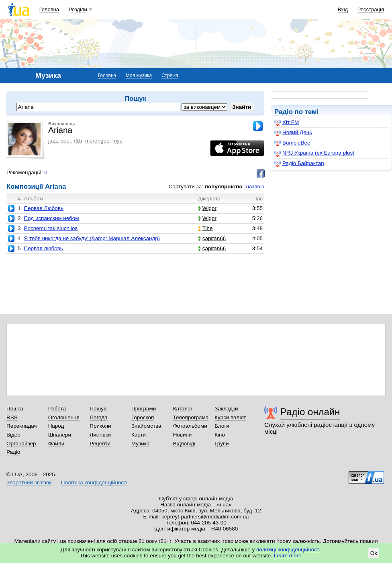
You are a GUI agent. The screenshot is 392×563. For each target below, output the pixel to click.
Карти (139, 435)
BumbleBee (292, 143)
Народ (56, 426)
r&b (78, 141)
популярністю (224, 187)
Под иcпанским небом (51, 218)
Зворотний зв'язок (29, 482)
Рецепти (100, 444)
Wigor (207, 208)
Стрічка (170, 75)
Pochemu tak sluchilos (51, 228)
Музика (140, 444)
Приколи (100, 426)
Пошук (98, 409)
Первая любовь (43, 248)
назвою (255, 187)
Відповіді (184, 444)
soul (66, 141)
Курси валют (230, 417)
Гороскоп (143, 417)
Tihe (205, 228)
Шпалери (60, 435)
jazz (53, 141)
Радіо (284, 112)
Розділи (78, 9)
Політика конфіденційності (94, 482)
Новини (183, 435)
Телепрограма (191, 417)
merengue (97, 141)
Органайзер (21, 444)
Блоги (222, 426)
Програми (144, 409)
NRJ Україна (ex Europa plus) (314, 153)
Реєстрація (371, 9)
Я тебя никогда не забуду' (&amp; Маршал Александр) (92, 238)
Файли (56, 444)
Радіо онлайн (310, 412)
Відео (13, 435)
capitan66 (212, 238)
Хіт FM (287, 122)
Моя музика (139, 75)
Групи (222, 444)
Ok (374, 553)
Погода (98, 417)
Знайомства (146, 426)
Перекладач (21, 426)
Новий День (293, 133)
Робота (57, 409)
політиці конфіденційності (288, 550)
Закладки (226, 409)
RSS (12, 417)
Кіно (220, 435)
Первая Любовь (43, 208)
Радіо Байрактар (299, 163)
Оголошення (64, 417)
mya (117, 141)
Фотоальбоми (190, 426)
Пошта (15, 409)
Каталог (183, 409)
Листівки (100, 435)
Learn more (288, 556)
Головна (49, 9)
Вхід (343, 9)
